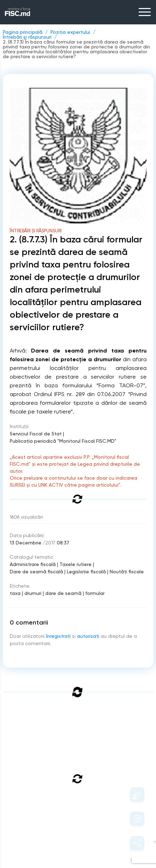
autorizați (88, 636)
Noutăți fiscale (127, 572)
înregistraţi (58, 636)
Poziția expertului (70, 32)
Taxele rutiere (76, 564)
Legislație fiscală (86, 572)
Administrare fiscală (33, 564)
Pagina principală (23, 32)
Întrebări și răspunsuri (27, 37)
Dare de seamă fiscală (36, 572)
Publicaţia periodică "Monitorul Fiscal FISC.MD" (63, 441)
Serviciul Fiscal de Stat (36, 434)
